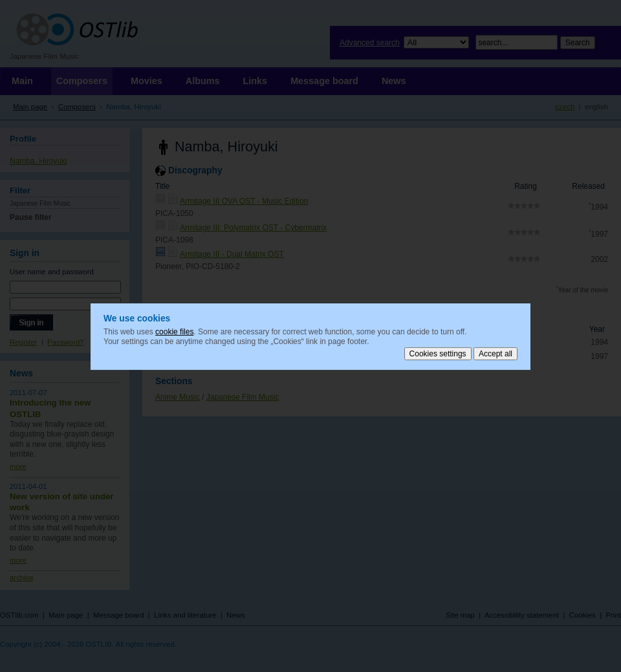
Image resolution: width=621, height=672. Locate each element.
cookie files (174, 331)
